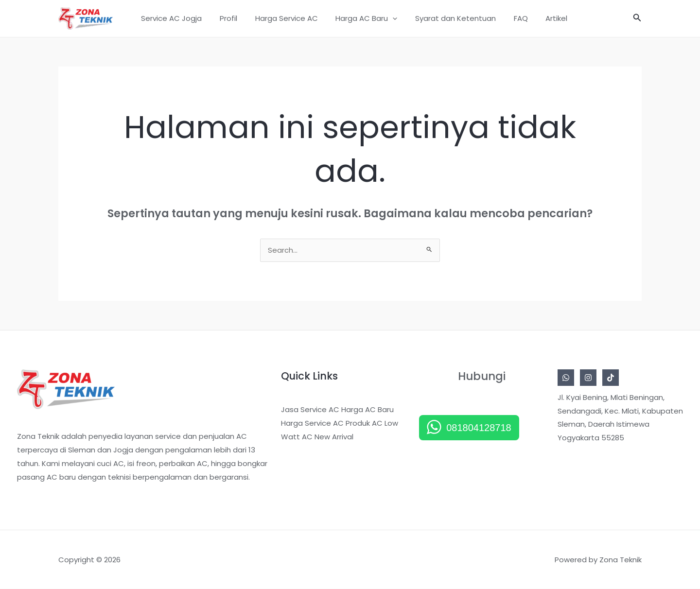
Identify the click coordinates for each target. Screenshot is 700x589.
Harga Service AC (286, 18)
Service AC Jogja (177, 18)
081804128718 (479, 428)
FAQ (510, 18)
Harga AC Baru (362, 18)
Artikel (543, 18)
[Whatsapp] (566, 378)
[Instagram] (588, 378)
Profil (231, 18)
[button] (389, 18)
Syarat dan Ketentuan (448, 18)
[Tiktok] (611, 378)
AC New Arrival (328, 437)
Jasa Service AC (310, 410)
